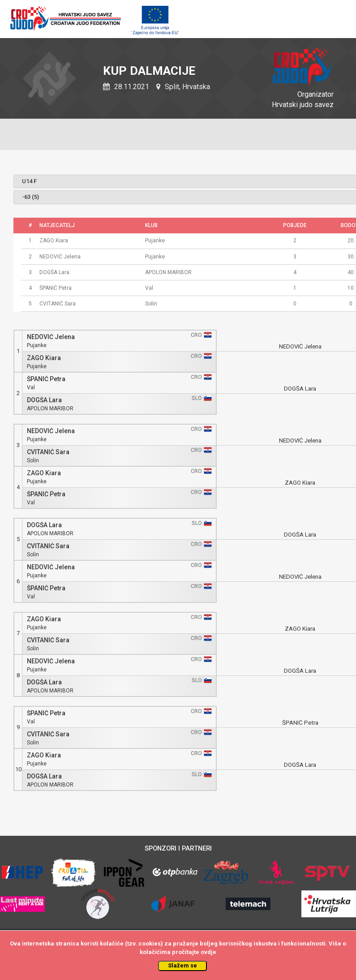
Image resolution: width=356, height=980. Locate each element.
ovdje (208, 952)
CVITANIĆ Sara (48, 452)
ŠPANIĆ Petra (46, 379)
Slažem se (182, 965)
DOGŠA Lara (44, 400)
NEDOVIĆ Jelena (51, 337)
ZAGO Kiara (44, 358)
